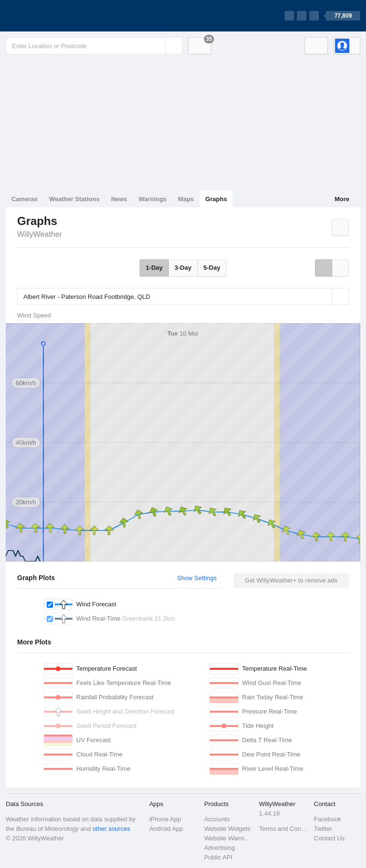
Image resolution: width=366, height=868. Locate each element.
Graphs (216, 199)
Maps (186, 199)
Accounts (217, 819)
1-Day (154, 268)
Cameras (25, 199)
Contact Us (329, 838)
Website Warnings (229, 838)
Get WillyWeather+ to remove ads (291, 580)
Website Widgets (227, 829)
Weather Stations (74, 199)
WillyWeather (40, 234)
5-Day (212, 268)
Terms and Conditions (284, 829)
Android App (166, 829)
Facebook (328, 819)
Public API (218, 857)
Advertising (219, 848)
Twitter (323, 829)
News (119, 199)
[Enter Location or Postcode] (94, 46)
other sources (111, 829)
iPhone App (165, 819)
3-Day (183, 268)
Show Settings (197, 578)
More (342, 199)
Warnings (153, 199)
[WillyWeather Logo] (51, 16)
